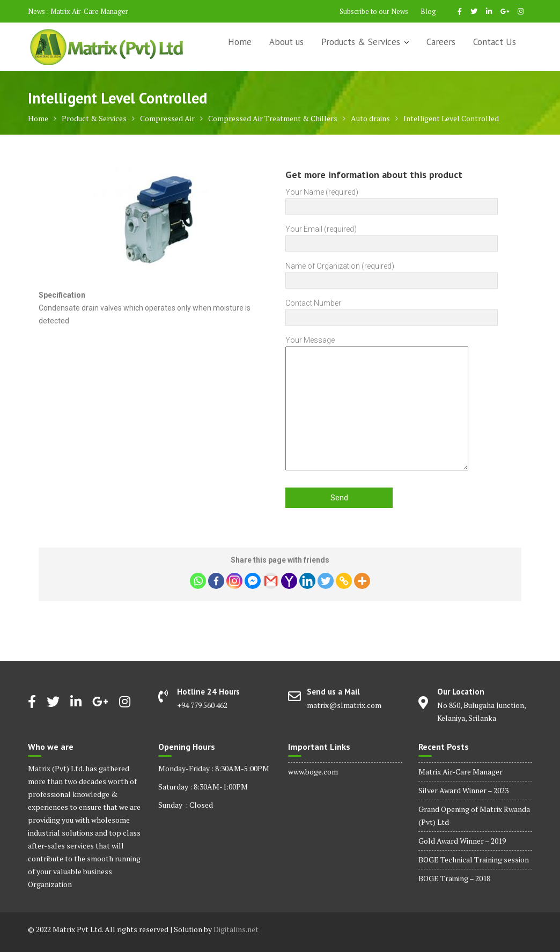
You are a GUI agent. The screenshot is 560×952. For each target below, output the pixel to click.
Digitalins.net (236, 929)
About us (286, 42)
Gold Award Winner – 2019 (462, 841)
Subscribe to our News (374, 11)
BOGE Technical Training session (474, 859)
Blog (428, 11)
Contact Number (392, 310)
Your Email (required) (392, 236)
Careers (441, 42)
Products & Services (361, 42)
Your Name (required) (392, 199)
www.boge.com (313, 772)
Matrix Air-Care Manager (89, 11)
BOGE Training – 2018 (454, 878)
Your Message (377, 404)
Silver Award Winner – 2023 (463, 790)
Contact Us (495, 42)
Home (240, 42)
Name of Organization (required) (392, 273)
